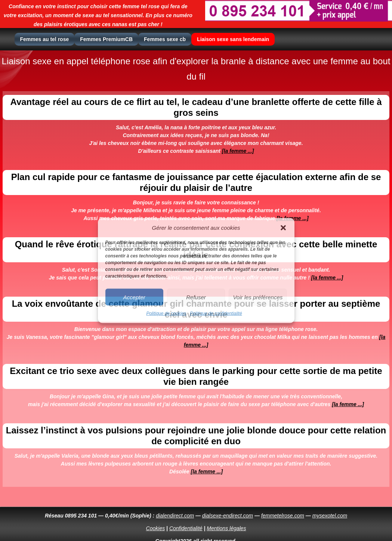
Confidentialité (186, 528)
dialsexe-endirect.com (228, 516)
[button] (283, 228)
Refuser (196, 297)
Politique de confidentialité (216, 313)
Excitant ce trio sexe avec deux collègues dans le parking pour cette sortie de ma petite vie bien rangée (196, 376)
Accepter (134, 297)
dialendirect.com (175, 516)
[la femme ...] (238, 151)
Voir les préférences (258, 297)
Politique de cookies (166, 313)
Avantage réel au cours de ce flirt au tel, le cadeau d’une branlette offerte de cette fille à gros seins (196, 107)
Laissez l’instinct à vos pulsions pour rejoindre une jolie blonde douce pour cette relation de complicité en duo (196, 435)
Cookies (156, 528)
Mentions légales (226, 528)
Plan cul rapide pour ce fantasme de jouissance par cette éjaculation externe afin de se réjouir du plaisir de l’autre (196, 182)
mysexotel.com (330, 516)
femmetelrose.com (283, 516)
